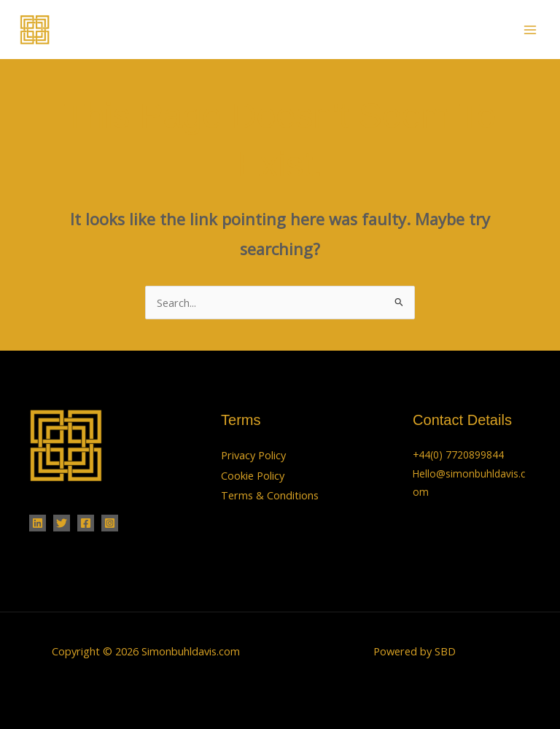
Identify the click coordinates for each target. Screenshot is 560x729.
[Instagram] (110, 523)
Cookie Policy (253, 475)
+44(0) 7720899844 (458, 455)
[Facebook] (86, 523)
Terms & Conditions (270, 495)
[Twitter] (62, 523)
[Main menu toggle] (530, 30)
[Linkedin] (38, 523)
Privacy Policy (253, 455)
